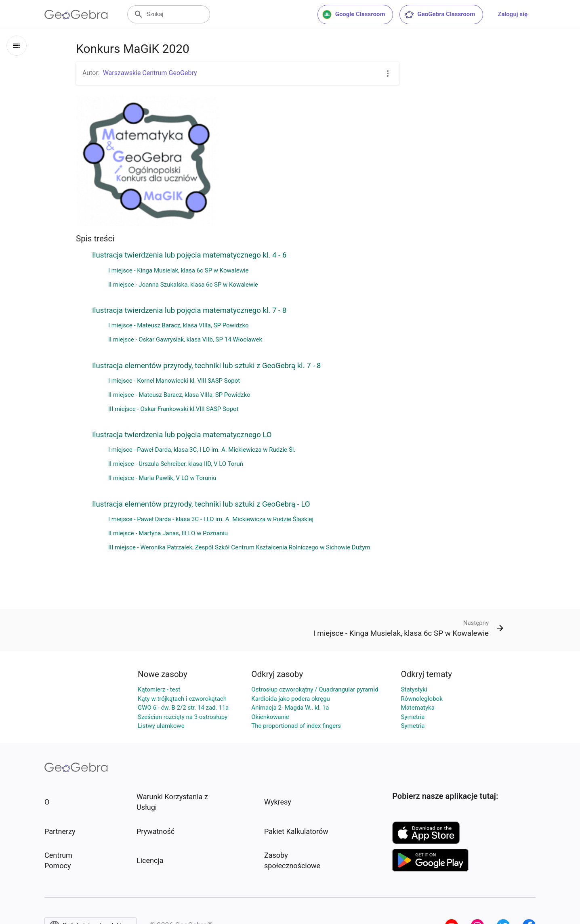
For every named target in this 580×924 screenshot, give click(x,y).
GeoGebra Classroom (440, 15)
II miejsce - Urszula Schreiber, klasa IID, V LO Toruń (176, 464)
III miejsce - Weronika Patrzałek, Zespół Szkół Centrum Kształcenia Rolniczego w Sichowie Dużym (239, 547)
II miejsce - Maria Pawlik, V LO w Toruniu (162, 478)
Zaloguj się (513, 14)
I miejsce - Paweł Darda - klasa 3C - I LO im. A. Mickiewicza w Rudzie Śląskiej (211, 519)
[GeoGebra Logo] (76, 15)
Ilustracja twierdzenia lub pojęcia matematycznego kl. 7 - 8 (189, 310)
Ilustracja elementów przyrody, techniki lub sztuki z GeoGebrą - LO (201, 504)
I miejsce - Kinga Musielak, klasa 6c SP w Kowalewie (179, 270)
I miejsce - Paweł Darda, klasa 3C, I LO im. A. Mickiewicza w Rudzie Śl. (202, 450)
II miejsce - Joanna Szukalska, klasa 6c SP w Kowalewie (183, 285)
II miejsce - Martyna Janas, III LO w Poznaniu (168, 533)
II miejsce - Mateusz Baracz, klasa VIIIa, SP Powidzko (179, 395)
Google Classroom (354, 15)
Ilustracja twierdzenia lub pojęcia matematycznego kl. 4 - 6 (189, 255)
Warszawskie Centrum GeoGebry (150, 73)
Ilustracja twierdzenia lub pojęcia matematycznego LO (182, 435)
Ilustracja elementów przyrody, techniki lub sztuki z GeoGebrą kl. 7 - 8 (206, 366)
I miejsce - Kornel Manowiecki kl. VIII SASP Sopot (174, 381)
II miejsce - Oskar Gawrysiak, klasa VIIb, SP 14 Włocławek (185, 339)
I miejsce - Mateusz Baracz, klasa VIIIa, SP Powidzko (179, 325)
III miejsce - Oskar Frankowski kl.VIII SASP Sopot (173, 409)
